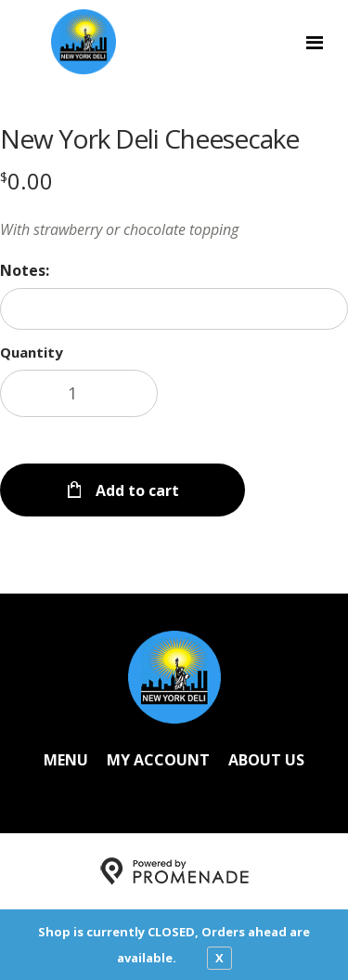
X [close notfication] (219, 958)
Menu (66, 760)
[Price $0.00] (26, 181)
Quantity (32, 352)
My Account (158, 760)
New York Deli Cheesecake (149, 138)
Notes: (25, 270)
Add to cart (135, 490)
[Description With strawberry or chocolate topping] (174, 229)
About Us (266, 760)
